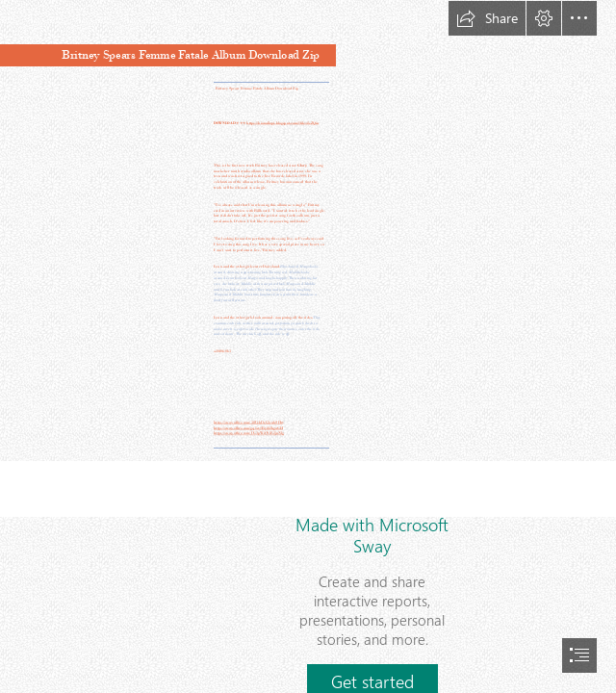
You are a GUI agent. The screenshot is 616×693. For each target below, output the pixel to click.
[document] (308, 346)
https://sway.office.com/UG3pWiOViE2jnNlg (249, 433)
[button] (487, 18)
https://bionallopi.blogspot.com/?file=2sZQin (282, 123)
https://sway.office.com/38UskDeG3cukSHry (249, 422)
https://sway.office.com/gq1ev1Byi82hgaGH (248, 428)
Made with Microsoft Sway (372, 535)
